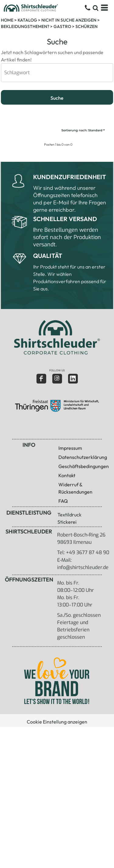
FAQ (63, 501)
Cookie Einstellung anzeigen (57, 722)
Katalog (27, 20)
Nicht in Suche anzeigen (69, 20)
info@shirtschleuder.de (83, 567)
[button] (57, 337)
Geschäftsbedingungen (84, 466)
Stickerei (67, 522)
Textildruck (69, 515)
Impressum (70, 448)
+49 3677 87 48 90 (88, 552)
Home (7, 20)
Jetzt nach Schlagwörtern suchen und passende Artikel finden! (52, 50)
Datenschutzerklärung (83, 457)
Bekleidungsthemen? (25, 26)
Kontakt (67, 475)
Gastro (62, 26)
